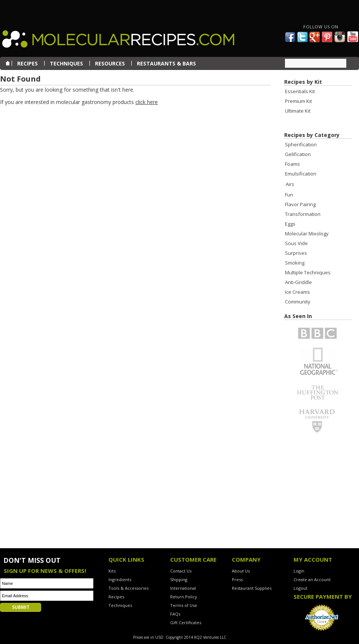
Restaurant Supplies (252, 588)
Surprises (296, 253)
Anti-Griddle (298, 282)
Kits (112, 571)
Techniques (120, 605)
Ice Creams (297, 292)
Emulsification (301, 174)
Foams (292, 164)
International (183, 588)
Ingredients (120, 579)
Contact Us (181, 571)
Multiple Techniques (308, 272)
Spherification (301, 144)
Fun (289, 195)
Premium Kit (298, 101)
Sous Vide (296, 243)
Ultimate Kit (298, 111)
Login (299, 571)
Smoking (295, 263)
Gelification (298, 154)
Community (298, 302)
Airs (290, 184)
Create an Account (312, 579)
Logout (300, 588)
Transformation (303, 214)
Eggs (290, 224)
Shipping (179, 579)
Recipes (116, 597)
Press (237, 579)
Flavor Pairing (300, 204)
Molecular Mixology (307, 234)
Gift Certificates (186, 622)
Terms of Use (184, 605)
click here (147, 102)
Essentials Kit (300, 91)
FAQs (175, 614)
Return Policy (184, 597)
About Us (241, 571)
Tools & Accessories (128, 588)
